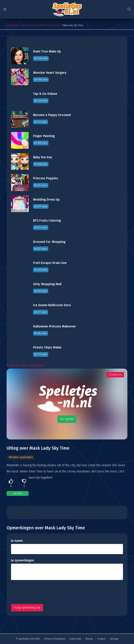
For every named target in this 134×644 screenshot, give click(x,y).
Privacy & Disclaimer (55, 639)
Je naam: (17, 541)
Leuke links (75, 639)
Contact (101, 639)
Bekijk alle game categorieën (26, 365)
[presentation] (45, 592)
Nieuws (89, 639)
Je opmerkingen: (23, 560)
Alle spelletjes (32, 25)
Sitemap (114, 639)
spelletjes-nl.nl (14, 25)
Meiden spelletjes (51, 25)
